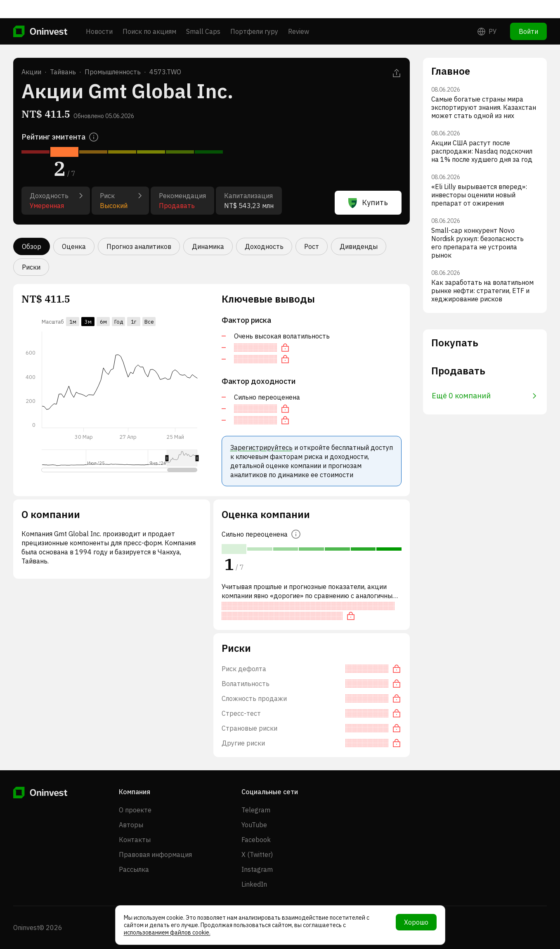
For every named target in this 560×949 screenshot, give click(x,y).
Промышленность (113, 72)
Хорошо (416, 922)
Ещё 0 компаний (484, 396)
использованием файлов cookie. (167, 932)
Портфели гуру (254, 13)
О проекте (135, 810)
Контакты (135, 840)
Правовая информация (155, 854)
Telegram (256, 810)
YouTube (254, 825)
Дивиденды (359, 246)
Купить (368, 203)
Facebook (256, 840)
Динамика (208, 246)
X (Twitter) (257, 854)
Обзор (32, 246)
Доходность (264, 246)
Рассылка (134, 869)
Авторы (131, 825)
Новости (99, 13)
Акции (31, 72)
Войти (528, 13)
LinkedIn (254, 884)
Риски (31, 267)
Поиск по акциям (149, 13)
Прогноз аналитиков (139, 246)
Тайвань (63, 72)
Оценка (74, 246)
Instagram (257, 869)
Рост (312, 246)
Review (299, 13)
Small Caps (203, 13)
